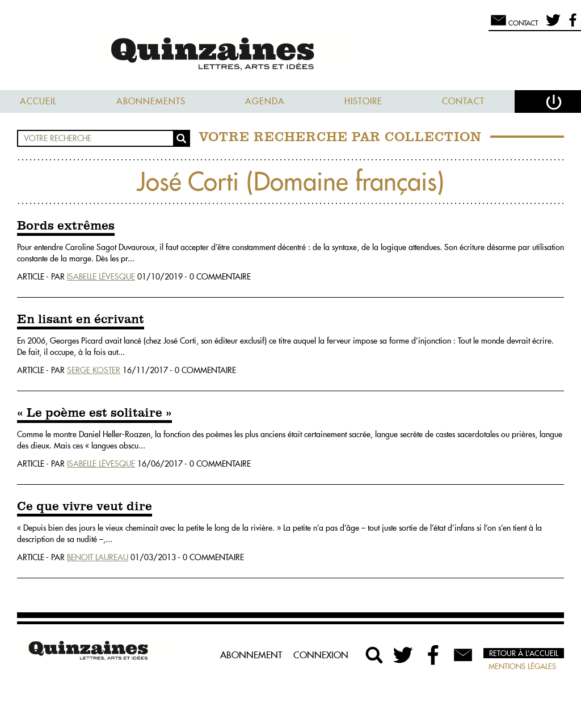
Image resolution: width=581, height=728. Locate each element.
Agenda (265, 101)
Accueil (38, 101)
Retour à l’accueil (524, 653)
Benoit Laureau (98, 557)
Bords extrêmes (66, 226)
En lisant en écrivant (81, 320)
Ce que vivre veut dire (85, 507)
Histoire (363, 101)
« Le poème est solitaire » (94, 413)
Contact (463, 101)
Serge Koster (94, 370)
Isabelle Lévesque (101, 277)
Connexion (321, 655)
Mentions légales (522, 666)
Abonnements (151, 101)
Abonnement (251, 655)
